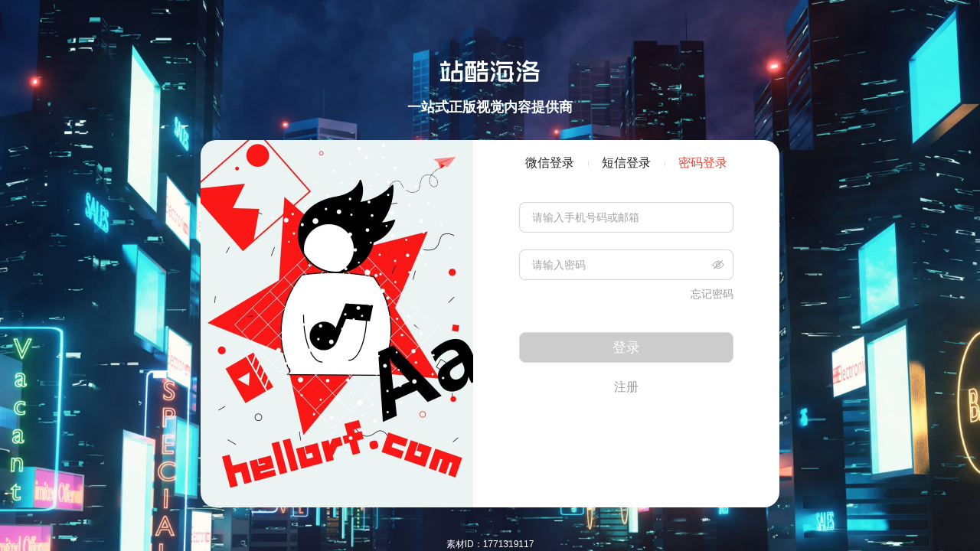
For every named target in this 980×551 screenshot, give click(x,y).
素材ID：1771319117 (490, 544)
